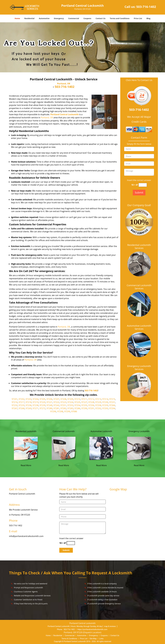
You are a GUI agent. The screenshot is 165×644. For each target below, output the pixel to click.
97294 (112, 408)
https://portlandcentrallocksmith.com (92, 629)
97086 (74, 411)
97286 (77, 408)
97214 (105, 399)
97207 (56, 399)
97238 (36, 405)
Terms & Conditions (69, 639)
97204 (36, 399)
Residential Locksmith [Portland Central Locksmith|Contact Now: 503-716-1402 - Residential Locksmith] (26, 431)
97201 (15, 399)
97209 (70, 399)
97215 (112, 399)
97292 (98, 408)
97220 (43, 402)
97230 (105, 402)
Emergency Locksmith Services (139, 368)
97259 (105, 405)
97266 (112, 405)
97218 (29, 402)
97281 (56, 408)
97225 (77, 402)
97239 (43, 405)
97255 (84, 405)
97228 (91, 402)
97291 (91, 408)
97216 (15, 402)
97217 (22, 402)
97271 (36, 408)
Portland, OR (64, 84)
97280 (49, 408)
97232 (15, 405)
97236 (29, 405)
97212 (91, 399)
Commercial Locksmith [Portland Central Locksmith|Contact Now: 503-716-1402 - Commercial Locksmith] (64, 431)
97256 (91, 405)
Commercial (74, 18)
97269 (29, 408)
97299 (67, 411)
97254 (77, 405)
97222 (56, 402)
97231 (112, 402)
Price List (138, 18)
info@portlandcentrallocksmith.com (26, 536)
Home (17, 18)
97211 (84, 399)
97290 (84, 408)
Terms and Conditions (120, 18)
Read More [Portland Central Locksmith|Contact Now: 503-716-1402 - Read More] (26, 465)
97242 (56, 405)
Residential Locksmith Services (139, 246)
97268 (22, 408)
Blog (148, 18)
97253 (70, 405)
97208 (63, 399)
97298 (60, 411)
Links (101, 639)
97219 (36, 402)
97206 (49, 399)
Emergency (59, 18)
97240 (49, 405)
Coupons (87, 18)
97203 (29, 399)
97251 (63, 405)
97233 (22, 405)
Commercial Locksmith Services (139, 287)
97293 (105, 408)
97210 (77, 399)
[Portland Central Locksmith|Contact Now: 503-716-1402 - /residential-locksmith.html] (26, 448)
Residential (29, 18)
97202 (22, 399)
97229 (98, 402)
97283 (70, 408)
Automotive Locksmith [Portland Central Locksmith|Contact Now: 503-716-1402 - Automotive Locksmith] (101, 431)
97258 (98, 405)
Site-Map (93, 639)
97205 (43, 399)
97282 (63, 408)
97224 (70, 402)
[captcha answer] (143, 185)
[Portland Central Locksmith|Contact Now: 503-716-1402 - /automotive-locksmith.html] (101, 448)
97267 (15, 408)
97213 (98, 399)
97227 (84, 402)
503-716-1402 (146, 7)
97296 (53, 411)
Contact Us (101, 18)
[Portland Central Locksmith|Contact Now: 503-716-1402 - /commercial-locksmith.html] (64, 448)
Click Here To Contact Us (139, 80)
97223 (63, 402)
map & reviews (110, 626)
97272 (43, 408)
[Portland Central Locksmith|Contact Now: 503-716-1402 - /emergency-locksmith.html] (139, 448)
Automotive (44, 18)
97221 (49, 402)
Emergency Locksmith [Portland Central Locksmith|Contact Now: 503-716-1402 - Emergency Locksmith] (139, 431)
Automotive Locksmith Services (139, 327)
